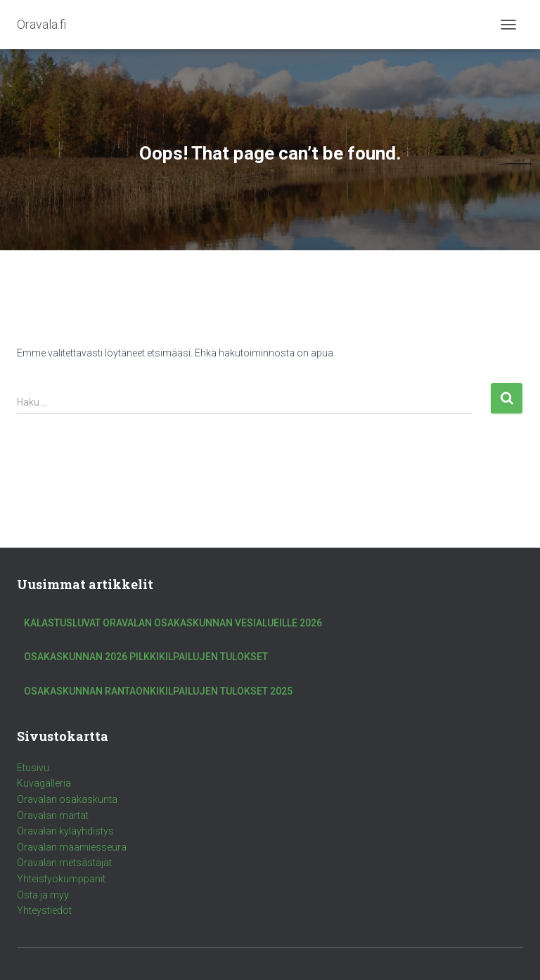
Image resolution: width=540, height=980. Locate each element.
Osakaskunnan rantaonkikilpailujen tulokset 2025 (158, 691)
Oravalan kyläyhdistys (65, 831)
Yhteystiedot (44, 910)
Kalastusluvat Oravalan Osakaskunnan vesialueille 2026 (173, 623)
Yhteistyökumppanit (61, 879)
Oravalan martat (53, 815)
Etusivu (33, 768)
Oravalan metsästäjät (64, 863)
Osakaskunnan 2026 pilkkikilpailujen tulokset (146, 657)
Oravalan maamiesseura (72, 847)
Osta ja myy (43, 895)
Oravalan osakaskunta (67, 799)
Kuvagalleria (44, 783)
